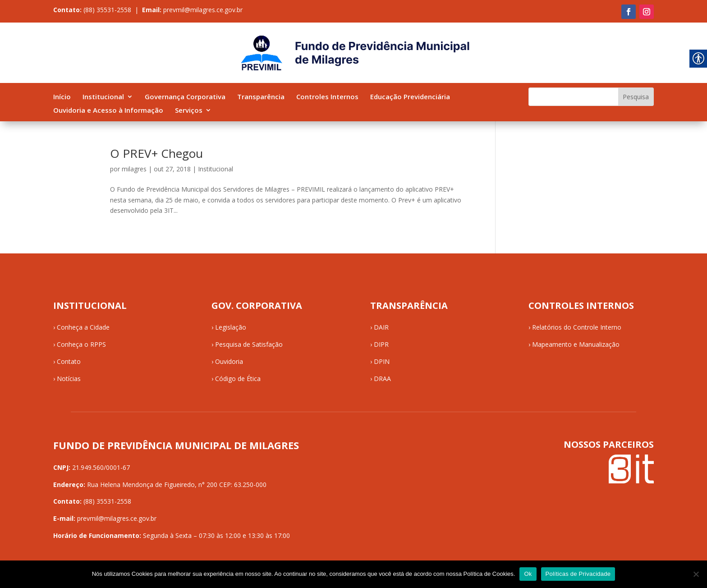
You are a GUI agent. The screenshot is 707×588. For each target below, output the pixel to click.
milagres (134, 169)
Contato (69, 361)
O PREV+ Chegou (156, 153)
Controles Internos (327, 97)
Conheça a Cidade (83, 327)
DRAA (382, 379)
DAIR (381, 327)
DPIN (382, 361)
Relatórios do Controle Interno (577, 327)
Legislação (231, 327)
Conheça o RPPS (81, 344)
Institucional (103, 97)
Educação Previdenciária (410, 97)
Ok (528, 574)
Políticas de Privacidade (578, 574)
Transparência (261, 97)
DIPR (381, 344)
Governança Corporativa (185, 97)
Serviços (189, 111)
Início (62, 97)
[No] (696, 574)
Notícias (69, 379)
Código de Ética (238, 379)
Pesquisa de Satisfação (249, 344)
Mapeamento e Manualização (576, 344)
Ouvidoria (229, 361)
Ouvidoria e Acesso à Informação (108, 111)
